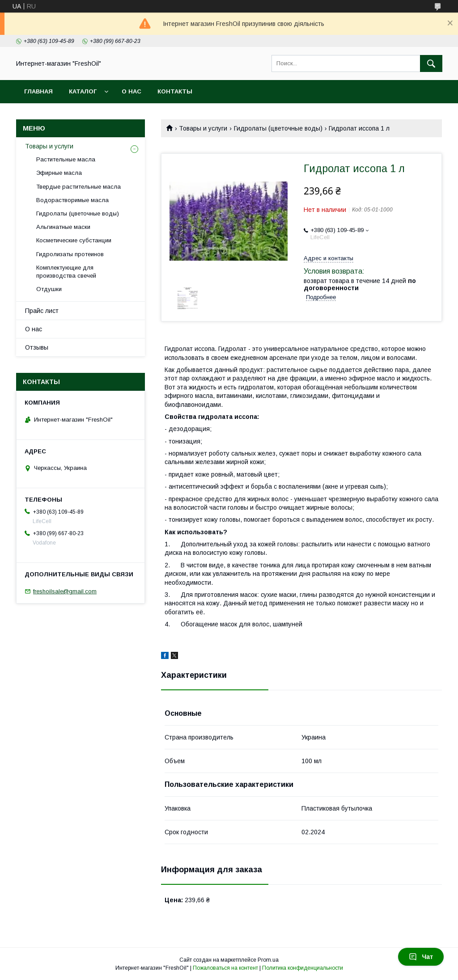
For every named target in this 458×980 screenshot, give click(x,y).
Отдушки (49, 289)
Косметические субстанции (74, 240)
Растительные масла (66, 159)
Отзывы (37, 347)
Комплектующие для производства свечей (66, 272)
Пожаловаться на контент (225, 968)
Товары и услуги (203, 128)
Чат (421, 957)
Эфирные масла (59, 173)
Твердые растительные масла (78, 187)
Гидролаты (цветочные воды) (278, 128)
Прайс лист (42, 311)
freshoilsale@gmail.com (65, 591)
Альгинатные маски (63, 227)
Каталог (83, 91)
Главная (38, 91)
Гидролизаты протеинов (70, 254)
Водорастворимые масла (72, 200)
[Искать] (431, 63)
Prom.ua (268, 960)
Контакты (175, 91)
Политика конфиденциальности (303, 968)
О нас (131, 91)
